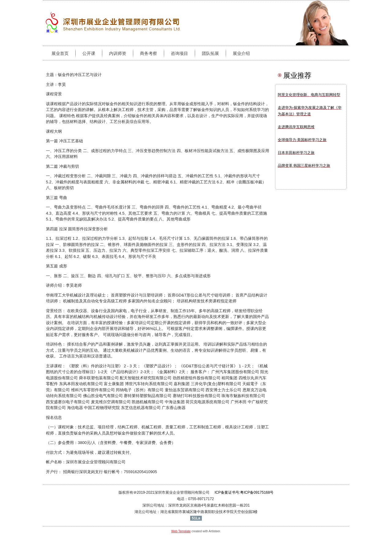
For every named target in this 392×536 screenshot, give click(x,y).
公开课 (89, 53)
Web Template (181, 531)
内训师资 (118, 53)
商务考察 (149, 53)
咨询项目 (179, 53)
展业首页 (60, 53)
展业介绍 (241, 53)
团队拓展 (210, 53)
